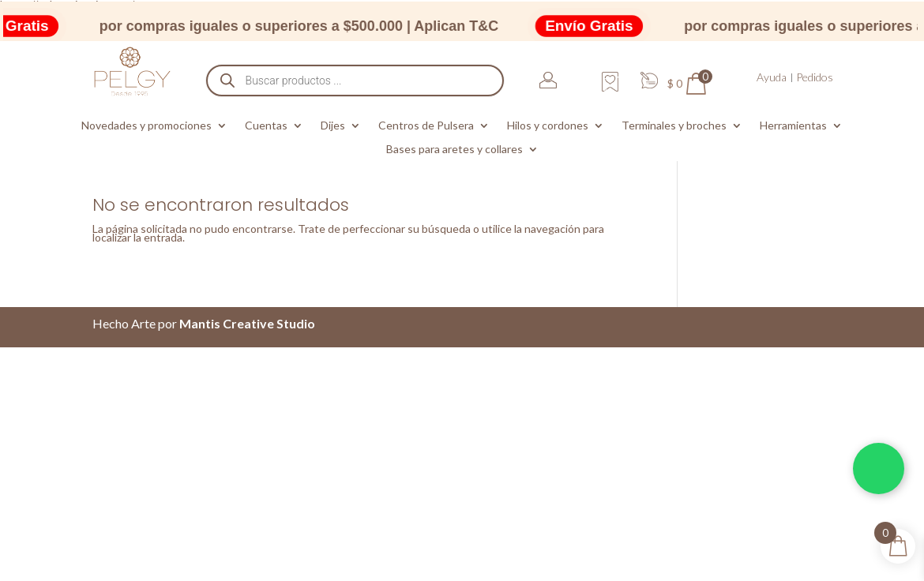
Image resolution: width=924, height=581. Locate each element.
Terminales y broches (674, 126)
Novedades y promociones (146, 126)
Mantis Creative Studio (247, 323)
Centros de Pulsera (426, 126)
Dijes (333, 126)
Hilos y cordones (548, 126)
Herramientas (793, 126)
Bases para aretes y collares (454, 150)
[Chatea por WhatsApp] (879, 469)
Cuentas (266, 126)
